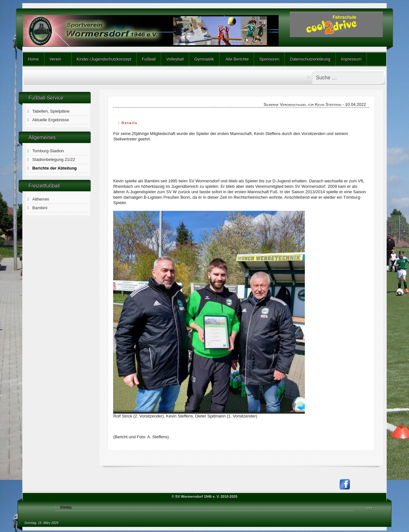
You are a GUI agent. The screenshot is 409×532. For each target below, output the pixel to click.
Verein (55, 59)
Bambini (40, 208)
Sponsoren (269, 59)
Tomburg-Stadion (48, 151)
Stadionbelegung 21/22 (54, 159)
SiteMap (66, 507)
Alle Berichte (237, 59)
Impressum (351, 59)
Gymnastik (204, 59)
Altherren (41, 199)
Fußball (149, 59)
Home (33, 59)
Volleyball (175, 59)
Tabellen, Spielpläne (51, 111)
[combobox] (348, 78)
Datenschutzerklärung (310, 59)
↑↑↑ (369, 508)
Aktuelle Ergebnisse (51, 120)
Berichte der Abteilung (54, 168)
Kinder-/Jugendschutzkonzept (104, 59)
